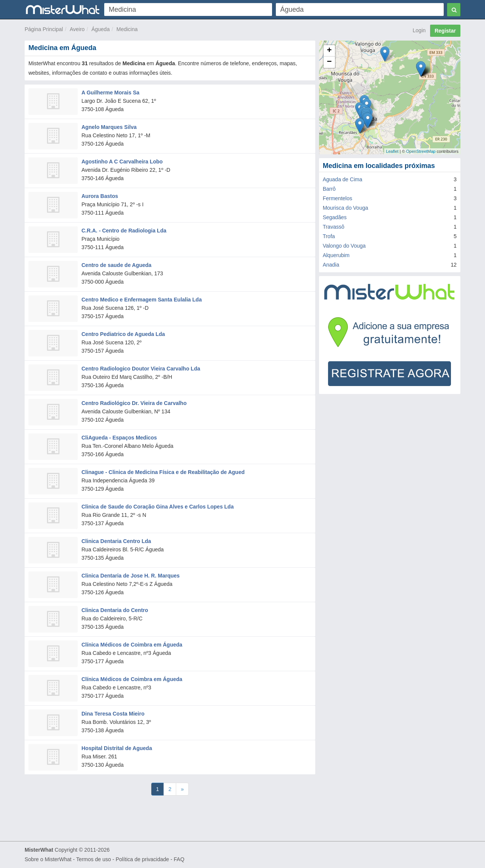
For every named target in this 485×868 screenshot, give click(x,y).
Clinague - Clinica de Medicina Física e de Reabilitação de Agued (163, 472)
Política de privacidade (142, 859)
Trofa (329, 236)
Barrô (329, 189)
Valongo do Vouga (344, 246)
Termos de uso (94, 859)
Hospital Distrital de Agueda (117, 748)
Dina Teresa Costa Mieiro (113, 714)
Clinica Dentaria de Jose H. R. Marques (131, 576)
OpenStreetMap (421, 151)
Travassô (334, 227)
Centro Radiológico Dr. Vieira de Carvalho (134, 403)
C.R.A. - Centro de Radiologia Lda (124, 231)
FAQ (179, 859)
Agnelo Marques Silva (109, 127)
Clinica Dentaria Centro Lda (116, 541)
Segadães (335, 217)
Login (419, 30)
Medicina (127, 29)
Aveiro (77, 29)
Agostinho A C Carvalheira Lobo (122, 162)
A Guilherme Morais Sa (110, 93)
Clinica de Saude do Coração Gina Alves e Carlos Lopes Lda (158, 507)
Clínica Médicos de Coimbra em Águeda (132, 645)
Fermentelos (338, 198)
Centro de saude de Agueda (117, 265)
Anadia (331, 265)
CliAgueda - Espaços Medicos (119, 438)
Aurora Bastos (100, 196)
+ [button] (329, 51)
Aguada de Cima (343, 179)
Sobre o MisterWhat (48, 859)
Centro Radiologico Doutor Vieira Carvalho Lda (141, 369)
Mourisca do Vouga (346, 208)
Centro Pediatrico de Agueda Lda (123, 334)
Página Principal (44, 29)
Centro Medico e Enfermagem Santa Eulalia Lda (142, 300)
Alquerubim (336, 255)
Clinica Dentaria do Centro (115, 610)
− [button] (329, 62)
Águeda (100, 29)
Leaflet (392, 151)
